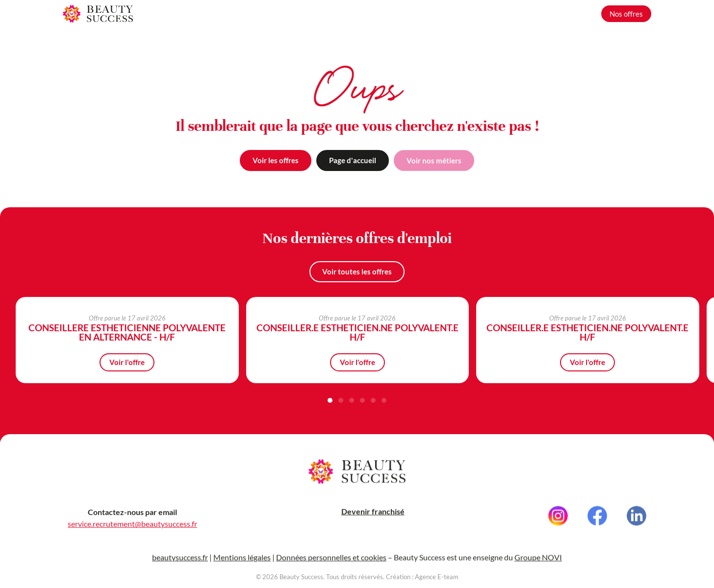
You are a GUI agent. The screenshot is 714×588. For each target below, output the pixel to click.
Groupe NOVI (538, 560)
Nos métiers (500, 13)
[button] (330, 401)
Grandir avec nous (561, 13)
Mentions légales (242, 560)
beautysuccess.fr (180, 560)
